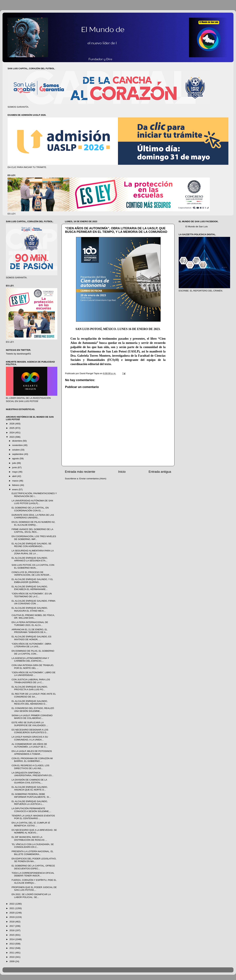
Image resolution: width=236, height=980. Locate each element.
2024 (12, 433)
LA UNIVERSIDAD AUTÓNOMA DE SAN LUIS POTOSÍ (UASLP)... (32, 502)
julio (14, 463)
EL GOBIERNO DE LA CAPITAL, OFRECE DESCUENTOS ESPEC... (33, 867)
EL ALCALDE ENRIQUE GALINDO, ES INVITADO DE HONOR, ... (32, 638)
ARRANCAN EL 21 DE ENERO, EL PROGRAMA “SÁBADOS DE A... (29, 631)
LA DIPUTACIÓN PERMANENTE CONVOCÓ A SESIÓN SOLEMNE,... (32, 810)
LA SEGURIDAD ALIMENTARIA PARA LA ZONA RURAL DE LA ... (33, 552)
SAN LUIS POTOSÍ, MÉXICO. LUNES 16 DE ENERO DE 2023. (118, 329)
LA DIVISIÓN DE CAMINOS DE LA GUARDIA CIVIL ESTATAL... (29, 781)
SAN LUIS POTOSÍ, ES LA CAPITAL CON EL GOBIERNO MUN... (33, 566)
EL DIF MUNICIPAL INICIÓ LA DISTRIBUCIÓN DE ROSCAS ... (29, 838)
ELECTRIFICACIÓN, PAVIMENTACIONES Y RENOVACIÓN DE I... (34, 495)
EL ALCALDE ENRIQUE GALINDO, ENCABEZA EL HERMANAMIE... (30, 588)
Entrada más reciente (80, 472)
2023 (12, 437)
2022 (12, 904)
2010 (12, 957)
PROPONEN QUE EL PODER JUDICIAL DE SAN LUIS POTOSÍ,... (34, 889)
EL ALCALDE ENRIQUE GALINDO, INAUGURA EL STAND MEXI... (30, 609)
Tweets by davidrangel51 (18, 354)
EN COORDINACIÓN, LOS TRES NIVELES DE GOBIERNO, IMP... (34, 538)
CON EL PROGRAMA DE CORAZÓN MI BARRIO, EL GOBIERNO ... (32, 760)
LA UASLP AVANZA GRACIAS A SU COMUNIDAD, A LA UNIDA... (30, 738)
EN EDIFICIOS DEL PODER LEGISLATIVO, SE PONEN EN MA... (34, 860)
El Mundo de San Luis (197, 227)
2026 (12, 424)
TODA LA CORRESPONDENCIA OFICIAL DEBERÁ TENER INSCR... (33, 874)
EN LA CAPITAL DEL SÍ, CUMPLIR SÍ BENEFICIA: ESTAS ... (31, 824)
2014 (12, 939)
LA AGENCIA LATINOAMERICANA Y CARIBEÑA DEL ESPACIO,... (30, 659)
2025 (12, 428)
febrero (16, 485)
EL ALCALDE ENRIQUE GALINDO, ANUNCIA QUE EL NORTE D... (30, 788)
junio (15, 467)
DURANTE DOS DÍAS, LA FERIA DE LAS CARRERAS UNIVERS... (33, 516)
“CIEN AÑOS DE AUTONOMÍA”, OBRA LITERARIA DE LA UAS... (31, 645)
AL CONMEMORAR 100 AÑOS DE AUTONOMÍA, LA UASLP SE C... (30, 745)
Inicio (122, 472)
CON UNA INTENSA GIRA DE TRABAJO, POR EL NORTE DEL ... (33, 667)
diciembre (17, 441)
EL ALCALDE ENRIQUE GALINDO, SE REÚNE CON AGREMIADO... (32, 545)
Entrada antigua (160, 472)
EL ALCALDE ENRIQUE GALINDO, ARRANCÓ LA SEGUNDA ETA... (30, 559)
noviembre (18, 445)
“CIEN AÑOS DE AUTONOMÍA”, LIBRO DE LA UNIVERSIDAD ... (34, 674)
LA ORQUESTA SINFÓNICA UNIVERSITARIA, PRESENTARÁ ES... (33, 774)
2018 (12, 922)
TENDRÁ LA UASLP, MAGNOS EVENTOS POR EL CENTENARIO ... (33, 817)
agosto (16, 458)
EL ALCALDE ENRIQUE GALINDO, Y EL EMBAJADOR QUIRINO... (32, 581)
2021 (12, 908)
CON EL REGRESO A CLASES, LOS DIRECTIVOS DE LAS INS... (31, 767)
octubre (16, 450)
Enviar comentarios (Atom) (93, 479)
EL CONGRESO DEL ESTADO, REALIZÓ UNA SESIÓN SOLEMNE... (33, 710)
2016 (12, 930)
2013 (12, 944)
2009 (12, 961)
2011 (12, 953)
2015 (12, 935)
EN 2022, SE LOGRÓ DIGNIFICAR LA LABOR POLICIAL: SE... (31, 896)
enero (15, 489)
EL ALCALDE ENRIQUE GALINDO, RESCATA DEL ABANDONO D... (30, 702)
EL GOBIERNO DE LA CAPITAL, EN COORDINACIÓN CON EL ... (30, 509)
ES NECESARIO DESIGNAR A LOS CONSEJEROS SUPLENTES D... (30, 731)
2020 (12, 913)
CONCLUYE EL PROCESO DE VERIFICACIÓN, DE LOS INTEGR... (31, 574)
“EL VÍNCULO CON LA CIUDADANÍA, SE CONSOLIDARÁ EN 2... (33, 846)
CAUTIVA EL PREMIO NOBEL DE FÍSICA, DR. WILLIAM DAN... (33, 617)
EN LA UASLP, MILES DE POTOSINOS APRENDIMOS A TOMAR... (32, 752)
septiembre (18, 454)
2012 (12, 948)
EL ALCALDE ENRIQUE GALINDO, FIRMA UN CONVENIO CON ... (33, 602)
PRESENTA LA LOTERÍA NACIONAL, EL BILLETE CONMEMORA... (33, 853)
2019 (12, 917)
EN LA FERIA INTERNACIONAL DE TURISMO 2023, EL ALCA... (30, 624)
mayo (15, 472)
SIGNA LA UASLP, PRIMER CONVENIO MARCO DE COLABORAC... (32, 717)
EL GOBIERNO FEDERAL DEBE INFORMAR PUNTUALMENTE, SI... (31, 795)
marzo (16, 481)
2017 (12, 926)
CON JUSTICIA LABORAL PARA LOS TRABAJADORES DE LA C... (31, 681)
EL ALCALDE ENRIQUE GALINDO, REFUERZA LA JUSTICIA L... (30, 803)
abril (15, 476)
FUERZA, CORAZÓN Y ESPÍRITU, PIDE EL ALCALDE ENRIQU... (34, 881)
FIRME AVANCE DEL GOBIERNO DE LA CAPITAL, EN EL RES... (32, 531)
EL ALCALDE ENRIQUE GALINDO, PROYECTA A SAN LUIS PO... (30, 688)
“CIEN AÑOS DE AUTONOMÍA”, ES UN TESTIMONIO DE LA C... (32, 595)
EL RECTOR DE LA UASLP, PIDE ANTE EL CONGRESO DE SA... (34, 695)
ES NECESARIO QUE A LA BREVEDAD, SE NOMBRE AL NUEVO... (34, 831)
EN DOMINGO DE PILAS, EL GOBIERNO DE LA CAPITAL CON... (33, 652)
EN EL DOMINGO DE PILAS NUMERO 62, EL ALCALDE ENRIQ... (33, 523)
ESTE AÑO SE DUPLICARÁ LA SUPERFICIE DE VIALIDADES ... (30, 724)
